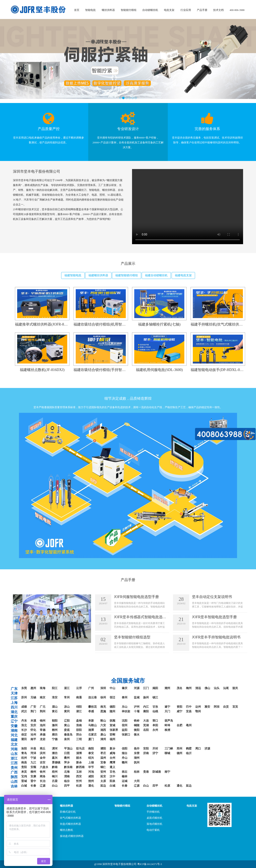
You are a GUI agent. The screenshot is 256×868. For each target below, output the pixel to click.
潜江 (79, 711)
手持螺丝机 (153, 812)
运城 (125, 781)
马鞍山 (92, 725)
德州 (179, 753)
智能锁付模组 (129, 10)
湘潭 (91, 730)
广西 (14, 772)
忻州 (79, 781)
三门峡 (169, 749)
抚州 (137, 762)
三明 (79, 739)
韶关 (235, 688)
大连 (146, 721)
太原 (103, 781)
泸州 (137, 707)
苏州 (24, 697)
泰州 (125, 697)
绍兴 (91, 758)
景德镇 (56, 762)
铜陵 (137, 725)
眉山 (55, 707)
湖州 (137, 758)
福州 (112, 739)
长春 (33, 786)
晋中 (33, 781)
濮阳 (103, 749)
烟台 (125, 753)
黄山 (67, 725)
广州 (91, 688)
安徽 (14, 726)
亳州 (189, 725)
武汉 (24, 711)
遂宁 (167, 707)
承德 (43, 735)
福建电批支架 (183, 275)
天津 (14, 693)
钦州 (43, 772)
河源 (137, 688)
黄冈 (67, 711)
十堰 (137, 711)
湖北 (14, 712)
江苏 (14, 698)
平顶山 (68, 749)
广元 (43, 707)
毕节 (91, 767)
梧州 (55, 772)
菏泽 (33, 753)
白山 (55, 786)
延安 (103, 776)
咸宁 (179, 711)
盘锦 (79, 721)
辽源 (43, 786)
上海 (14, 703)
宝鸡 (24, 776)
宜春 (103, 762)
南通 (79, 697)
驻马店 (80, 749)
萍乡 (67, 762)
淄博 (79, 753)
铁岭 (137, 721)
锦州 (43, 721)
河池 (91, 772)
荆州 (43, 711)
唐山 (103, 735)
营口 (155, 721)
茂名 (179, 688)
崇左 (125, 772)
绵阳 (79, 707)
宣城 (112, 725)
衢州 (67, 758)
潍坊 (55, 753)
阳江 (55, 688)
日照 (67, 753)
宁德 (55, 739)
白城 (24, 786)
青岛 (24, 753)
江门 (146, 688)
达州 (198, 707)
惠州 (33, 688)
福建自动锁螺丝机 (156, 275)
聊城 (167, 753)
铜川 (55, 776)
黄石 (55, 711)
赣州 (125, 762)
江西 (14, 763)
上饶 (91, 762)
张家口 (126, 735)
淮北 (24, 725)
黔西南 (80, 767)
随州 (112, 711)
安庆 (33, 725)
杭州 (24, 758)
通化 (91, 786)
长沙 (24, 730)
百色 (112, 772)
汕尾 (226, 688)
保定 (24, 735)
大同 (137, 781)
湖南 (14, 731)
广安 (33, 707)
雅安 (207, 707)
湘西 (103, 730)
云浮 (79, 688)
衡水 (137, 735)
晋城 (24, 781)
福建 (14, 740)
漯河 (55, 749)
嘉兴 (55, 758)
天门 (167, 711)
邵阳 (79, 730)
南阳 (91, 749)
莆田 (24, 739)
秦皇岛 (68, 735)
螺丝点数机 (67, 830)
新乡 (112, 749)
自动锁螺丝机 (150, 10)
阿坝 (217, 707)
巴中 (189, 707)
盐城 (137, 697)
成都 (24, 707)
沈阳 (125, 721)
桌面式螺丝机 (154, 818)
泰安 (91, 753)
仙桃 (155, 711)
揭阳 (155, 688)
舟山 (125, 758)
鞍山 (103, 721)
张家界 (114, 730)
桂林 (137, 772)
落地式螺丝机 (154, 824)
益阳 (125, 730)
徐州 (103, 697)
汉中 (112, 776)
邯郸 (112, 735)
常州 (67, 697)
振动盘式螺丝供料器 (72, 836)
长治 (43, 781)
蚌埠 (167, 725)
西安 (79, 776)
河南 (14, 749)
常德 (43, 730)
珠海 (43, 688)
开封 (155, 749)
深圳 (103, 688)
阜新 (91, 721)
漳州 (103, 739)
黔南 (55, 767)
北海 (67, 772)
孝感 (91, 711)
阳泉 (112, 781)
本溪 (33, 721)
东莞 (24, 688)
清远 (198, 688)
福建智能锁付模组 (127, 275)
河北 (14, 735)
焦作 (137, 749)
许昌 (33, 749)
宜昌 (189, 711)
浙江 (14, 758)
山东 (14, 754)
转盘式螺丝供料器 (70, 824)
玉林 (79, 772)
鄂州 (198, 711)
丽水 (79, 758)
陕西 (14, 777)
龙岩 (43, 739)
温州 (103, 758)
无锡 (33, 697)
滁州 (55, 725)
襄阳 (146, 711)
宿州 (125, 725)
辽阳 (67, 721)
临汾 (67, 781)
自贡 (226, 707)
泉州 (67, 739)
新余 (79, 762)
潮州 (167, 688)
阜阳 (155, 725)
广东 (14, 689)
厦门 (91, 739)
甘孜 (155, 707)
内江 (146, 707)
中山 (112, 688)
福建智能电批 (73, 275)
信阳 (125, 749)
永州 (155, 730)
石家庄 (92, 735)
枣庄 (103, 753)
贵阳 (24, 767)
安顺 (33, 767)
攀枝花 (92, 707)
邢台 (79, 735)
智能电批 (90, 10)
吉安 (43, 762)
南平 (33, 739)
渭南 (67, 776)
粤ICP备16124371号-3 (150, 864)
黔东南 (68, 767)
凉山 (67, 707)
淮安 (55, 697)
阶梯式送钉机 (68, 812)
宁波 (33, 758)
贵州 (14, 768)
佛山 (207, 688)
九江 (33, 762)
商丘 (43, 749)
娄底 (67, 730)
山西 (14, 782)
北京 (14, 745)
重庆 (14, 717)
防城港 (157, 772)
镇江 (155, 697)
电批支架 (169, 10)
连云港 (92, 697)
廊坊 (55, 735)
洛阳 (24, 749)
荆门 (33, 711)
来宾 (24, 772)
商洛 (43, 776)
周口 (198, 749)
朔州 (91, 781)
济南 (146, 753)
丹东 (24, 721)
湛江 (67, 688)
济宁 (155, 753)
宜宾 (235, 707)
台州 (112, 758)
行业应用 (186, 10)
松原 (79, 786)
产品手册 (202, 10)
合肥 (179, 725)
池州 (43, 725)
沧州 (33, 735)
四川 (14, 707)
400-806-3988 (237, 10)
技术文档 (218, 10)
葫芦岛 (169, 721)
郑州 (179, 749)
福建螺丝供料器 (98, 275)
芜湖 (146, 725)
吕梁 (55, 781)
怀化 (33, 730)
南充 (103, 707)
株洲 (167, 730)
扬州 (146, 697)
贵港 (146, 772)
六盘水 (44, 767)
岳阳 (146, 730)
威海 (112, 753)
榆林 (125, 776)
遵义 (112, 767)
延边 (103, 786)
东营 (137, 753)
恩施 (103, 711)
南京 (43, 697)
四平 (67, 786)
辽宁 (14, 721)
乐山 (125, 707)
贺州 (103, 772)
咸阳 (91, 776)
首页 (77, 10)
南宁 (167, 772)
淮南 (79, 725)
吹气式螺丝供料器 (70, 818)
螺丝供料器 (108, 10)
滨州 (43, 753)
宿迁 (112, 697)
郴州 (55, 730)
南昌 (24, 762)
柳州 (33, 772)
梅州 (189, 688)
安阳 (146, 749)
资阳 (179, 707)
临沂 (189, 753)
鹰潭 (112, 762)
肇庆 (125, 688)
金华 (43, 758)
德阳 (112, 707)
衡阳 (137, 730)
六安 (103, 725)
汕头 (217, 688)
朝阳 (55, 721)
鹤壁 (189, 749)
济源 (207, 749)
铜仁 (103, 767)
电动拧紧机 (153, 830)
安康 (33, 776)
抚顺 (112, 721)
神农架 (126, 711)
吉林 (14, 786)
